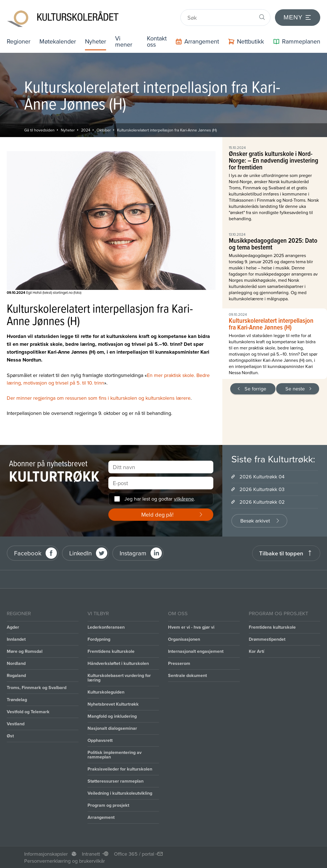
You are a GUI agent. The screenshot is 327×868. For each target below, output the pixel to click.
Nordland (16, 663)
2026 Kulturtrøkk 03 (262, 489)
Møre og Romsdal (25, 651)
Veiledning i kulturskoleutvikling (120, 793)
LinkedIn (80, 553)
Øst (10, 736)
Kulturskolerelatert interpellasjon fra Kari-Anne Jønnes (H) (167, 130)
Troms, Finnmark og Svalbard (37, 687)
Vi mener (125, 41)
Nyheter (97, 41)
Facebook (28, 553)
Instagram (133, 553)
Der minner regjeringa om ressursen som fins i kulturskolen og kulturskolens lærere (99, 398)
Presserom (179, 663)
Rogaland (16, 675)
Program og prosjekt (108, 805)
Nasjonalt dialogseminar (112, 728)
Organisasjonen (184, 639)
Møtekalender (59, 41)
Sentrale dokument (187, 675)
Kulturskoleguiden (106, 692)
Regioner (19, 41)
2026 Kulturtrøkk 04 (262, 476)
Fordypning (99, 639)
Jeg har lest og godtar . (160, 499)
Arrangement (101, 817)
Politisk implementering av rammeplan (115, 754)
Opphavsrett (100, 740)
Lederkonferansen (106, 627)
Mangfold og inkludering (112, 716)
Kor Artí (257, 651)
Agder (13, 627)
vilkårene (184, 499)
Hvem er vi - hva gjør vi (191, 627)
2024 (86, 130)
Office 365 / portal (134, 854)
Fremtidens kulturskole (111, 651)
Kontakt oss (157, 41)
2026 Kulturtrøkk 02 (262, 502)
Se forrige (255, 388)
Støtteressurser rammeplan (116, 781)
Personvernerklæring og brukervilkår (65, 861)
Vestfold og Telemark (28, 711)
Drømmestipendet (267, 639)
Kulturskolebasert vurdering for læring (119, 677)
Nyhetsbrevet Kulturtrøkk (113, 704)
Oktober (104, 130)
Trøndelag (17, 699)
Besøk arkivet (255, 520)
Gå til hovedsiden (39, 130)
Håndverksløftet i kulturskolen (118, 663)
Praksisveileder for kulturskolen (120, 769)
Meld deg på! (157, 514)
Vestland (16, 723)
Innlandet (16, 639)
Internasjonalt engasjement (196, 651)
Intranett (91, 854)
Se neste (295, 388)
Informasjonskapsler (46, 854)
